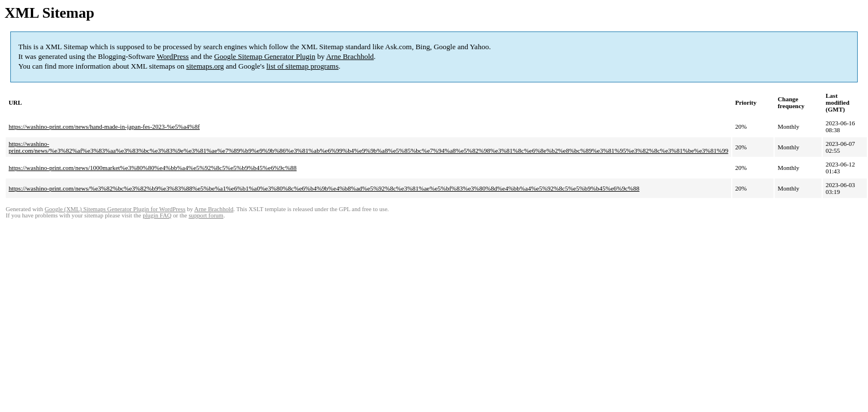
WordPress (173, 56)
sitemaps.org (205, 66)
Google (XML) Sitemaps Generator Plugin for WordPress (115, 209)
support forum (206, 215)
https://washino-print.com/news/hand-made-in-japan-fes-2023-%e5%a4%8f (104, 126)
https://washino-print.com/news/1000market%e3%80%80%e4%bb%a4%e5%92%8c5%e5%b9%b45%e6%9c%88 (153, 168)
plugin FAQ (157, 215)
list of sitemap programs (302, 66)
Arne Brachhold (350, 56)
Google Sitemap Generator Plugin (265, 56)
